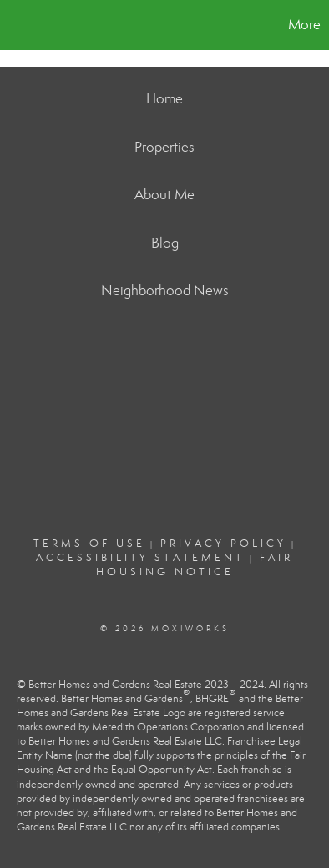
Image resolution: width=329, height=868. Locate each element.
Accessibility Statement (140, 558)
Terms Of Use (89, 544)
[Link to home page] (15, 25)
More (304, 25)
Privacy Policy (223, 544)
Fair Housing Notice (195, 565)
